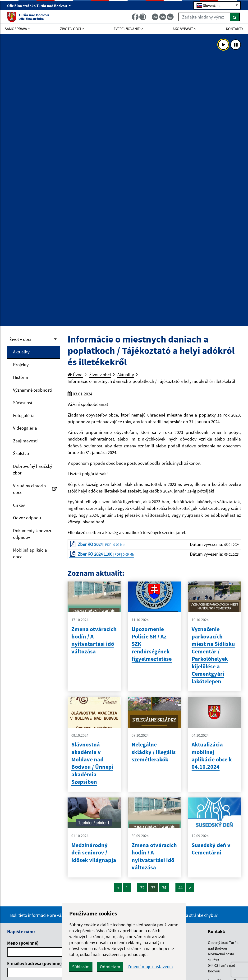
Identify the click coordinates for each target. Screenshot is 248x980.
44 (180, 888)
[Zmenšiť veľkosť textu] (155, 17)
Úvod (75, 375)
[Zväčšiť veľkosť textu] (170, 17)
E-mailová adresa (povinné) (34, 963)
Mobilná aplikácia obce (30, 553)
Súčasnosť (23, 403)
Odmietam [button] (110, 967)
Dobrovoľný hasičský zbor (33, 470)
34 (164, 888)
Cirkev (19, 505)
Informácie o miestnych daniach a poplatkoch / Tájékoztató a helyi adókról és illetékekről (151, 381)
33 (153, 888)
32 (142, 888)
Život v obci (20, 339)
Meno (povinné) (23, 943)
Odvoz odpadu (27, 518)
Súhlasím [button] (81, 967)
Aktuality (21, 352)
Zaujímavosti (25, 441)
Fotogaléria (24, 415)
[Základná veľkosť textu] (163, 17)
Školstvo (21, 453)
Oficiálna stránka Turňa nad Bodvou (39, 6)
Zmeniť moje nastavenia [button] (150, 967)
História (21, 377)
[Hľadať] (235, 17)
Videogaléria (25, 428)
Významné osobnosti (32, 390)
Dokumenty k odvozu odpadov (33, 534)
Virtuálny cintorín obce (35, 489)
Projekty (21, 365)
